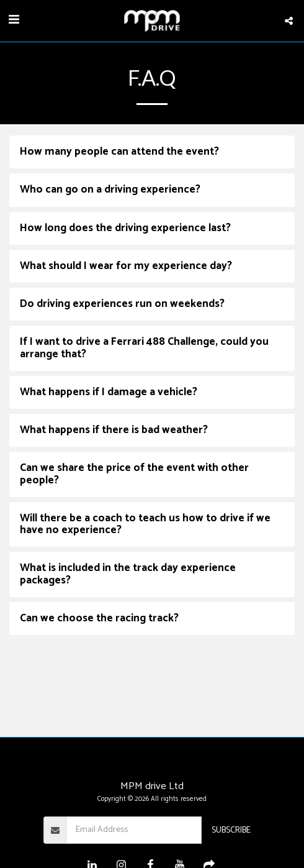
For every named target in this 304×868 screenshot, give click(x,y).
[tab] (152, 152)
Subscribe (231, 830)
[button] (14, 20)
